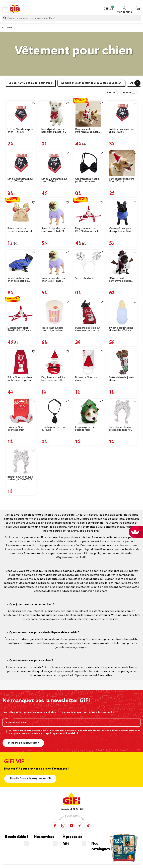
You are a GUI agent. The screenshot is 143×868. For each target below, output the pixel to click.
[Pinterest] (80, 825)
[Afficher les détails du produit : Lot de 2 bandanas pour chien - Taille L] (55, 163)
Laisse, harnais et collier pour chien (30, 83)
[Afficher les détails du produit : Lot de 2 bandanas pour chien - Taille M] (21, 163)
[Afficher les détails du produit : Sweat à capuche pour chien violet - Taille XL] (122, 312)
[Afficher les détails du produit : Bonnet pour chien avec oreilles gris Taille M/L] (122, 412)
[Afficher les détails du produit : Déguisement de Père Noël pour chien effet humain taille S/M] (55, 362)
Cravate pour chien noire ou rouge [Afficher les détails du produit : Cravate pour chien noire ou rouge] (54, 429)
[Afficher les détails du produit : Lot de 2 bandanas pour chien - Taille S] (122, 114)
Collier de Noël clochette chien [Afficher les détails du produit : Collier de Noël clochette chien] (16, 429)
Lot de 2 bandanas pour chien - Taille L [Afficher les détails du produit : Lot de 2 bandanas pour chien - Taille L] (54, 180)
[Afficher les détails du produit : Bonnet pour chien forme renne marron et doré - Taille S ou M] (21, 213)
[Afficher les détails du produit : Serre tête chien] (88, 263)
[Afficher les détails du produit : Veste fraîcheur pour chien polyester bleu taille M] (55, 312)
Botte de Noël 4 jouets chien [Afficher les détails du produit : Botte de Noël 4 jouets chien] (122, 379)
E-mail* (8, 719)
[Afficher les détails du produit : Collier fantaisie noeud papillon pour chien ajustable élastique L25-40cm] (88, 163)
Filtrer (129, 93)
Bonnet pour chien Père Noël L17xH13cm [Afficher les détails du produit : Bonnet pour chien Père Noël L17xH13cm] (122, 180)
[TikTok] (88, 825)
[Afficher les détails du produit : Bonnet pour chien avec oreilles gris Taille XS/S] (21, 461)
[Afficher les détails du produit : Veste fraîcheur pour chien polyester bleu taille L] (21, 263)
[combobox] (71, 18)
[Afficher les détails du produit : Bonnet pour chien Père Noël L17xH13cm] (122, 163)
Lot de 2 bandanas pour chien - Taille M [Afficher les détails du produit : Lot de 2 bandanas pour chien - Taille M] (20, 180)
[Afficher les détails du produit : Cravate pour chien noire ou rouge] (55, 412)
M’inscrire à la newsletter (23, 743)
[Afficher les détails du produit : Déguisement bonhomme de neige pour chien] (122, 263)
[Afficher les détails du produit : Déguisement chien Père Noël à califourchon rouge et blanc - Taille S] (88, 114)
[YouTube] (71, 825)
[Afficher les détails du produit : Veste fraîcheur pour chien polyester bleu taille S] (122, 213)
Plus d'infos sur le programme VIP (30, 779)
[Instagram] (63, 825)
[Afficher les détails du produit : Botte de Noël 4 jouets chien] (122, 362)
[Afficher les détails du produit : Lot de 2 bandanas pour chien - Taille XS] (21, 114)
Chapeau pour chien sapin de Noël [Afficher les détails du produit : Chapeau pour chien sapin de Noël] (86, 429)
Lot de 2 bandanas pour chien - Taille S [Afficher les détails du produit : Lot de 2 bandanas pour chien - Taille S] (122, 131)
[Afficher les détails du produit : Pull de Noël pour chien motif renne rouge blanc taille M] (21, 362)
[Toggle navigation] (5, 10)
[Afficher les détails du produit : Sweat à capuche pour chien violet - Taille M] (55, 213)
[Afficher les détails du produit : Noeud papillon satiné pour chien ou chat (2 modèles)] (55, 114)
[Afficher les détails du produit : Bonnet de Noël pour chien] (88, 362)
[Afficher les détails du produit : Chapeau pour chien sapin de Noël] (88, 412)
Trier (109, 93)
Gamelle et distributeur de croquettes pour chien (91, 83)
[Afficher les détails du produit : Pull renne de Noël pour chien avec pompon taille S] (88, 312)
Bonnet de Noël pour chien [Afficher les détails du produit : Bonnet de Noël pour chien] (86, 379)
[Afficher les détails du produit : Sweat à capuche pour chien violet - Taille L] (55, 263)
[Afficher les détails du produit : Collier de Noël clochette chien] (21, 412)
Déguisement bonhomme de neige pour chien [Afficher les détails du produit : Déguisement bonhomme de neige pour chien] (120, 280)
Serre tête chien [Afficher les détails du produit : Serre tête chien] (84, 278)
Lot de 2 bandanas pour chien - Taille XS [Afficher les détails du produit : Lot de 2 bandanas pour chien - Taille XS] (20, 131)
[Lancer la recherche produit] (5, 18)
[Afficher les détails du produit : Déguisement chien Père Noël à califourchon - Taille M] (88, 213)
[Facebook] (55, 825)
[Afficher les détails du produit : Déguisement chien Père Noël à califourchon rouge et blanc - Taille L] (21, 312)
